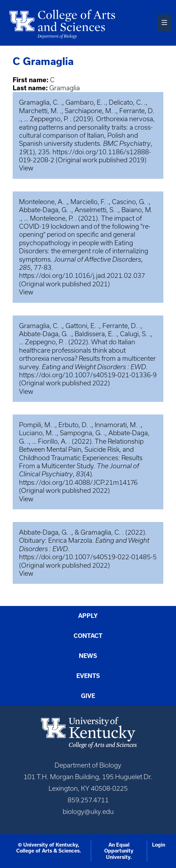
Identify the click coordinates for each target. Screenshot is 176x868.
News (88, 656)
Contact (88, 636)
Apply (88, 616)
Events (88, 676)
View (26, 168)
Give (88, 696)
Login (159, 845)
